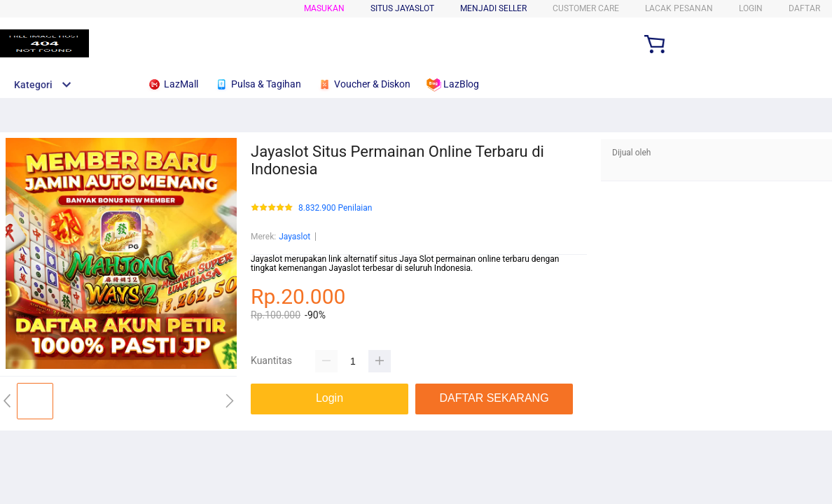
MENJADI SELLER (493, 8)
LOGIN (751, 8)
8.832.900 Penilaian (335, 208)
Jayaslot (294, 237)
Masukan (324, 8)
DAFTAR (804, 8)
